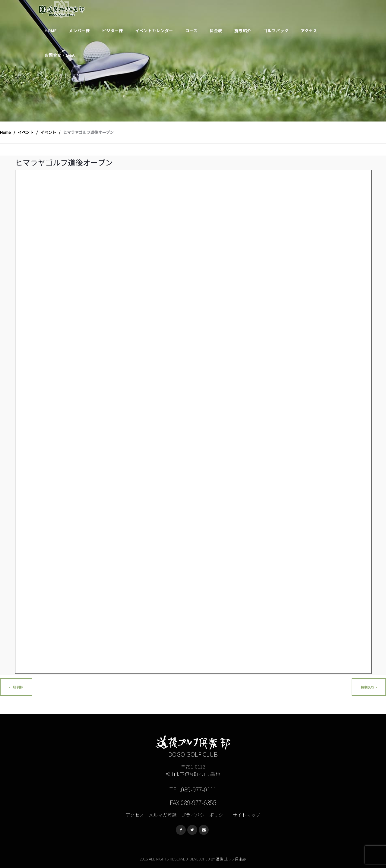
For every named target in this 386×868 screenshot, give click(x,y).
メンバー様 (79, 31)
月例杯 (16, 687)
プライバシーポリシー (205, 815)
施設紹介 (243, 31)
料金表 (216, 31)
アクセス (309, 31)
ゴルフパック (276, 31)
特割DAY (369, 687)
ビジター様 (112, 31)
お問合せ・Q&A (60, 55)
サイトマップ (247, 815)
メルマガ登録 (163, 815)
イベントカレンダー (154, 31)
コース (191, 31)
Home (51, 31)
